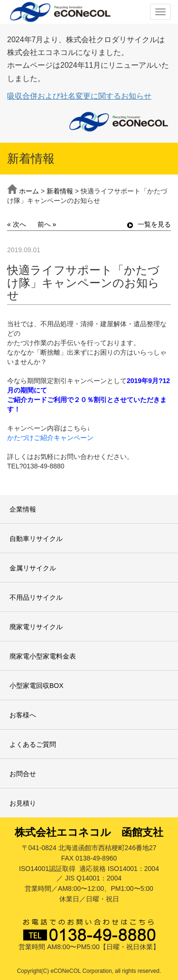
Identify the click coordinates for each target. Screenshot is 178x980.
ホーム (29, 191)
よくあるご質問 (33, 744)
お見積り (23, 803)
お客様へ (23, 715)
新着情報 (60, 191)
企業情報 (23, 509)
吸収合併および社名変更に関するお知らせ (79, 96)
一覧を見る (149, 224)
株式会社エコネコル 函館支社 (89, 832)
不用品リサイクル (36, 597)
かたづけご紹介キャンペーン (50, 438)
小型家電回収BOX (37, 686)
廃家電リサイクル (36, 627)
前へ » (47, 224)
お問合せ (23, 774)
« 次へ (17, 224)
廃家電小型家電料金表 (43, 656)
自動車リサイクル (36, 539)
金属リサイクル (33, 568)
